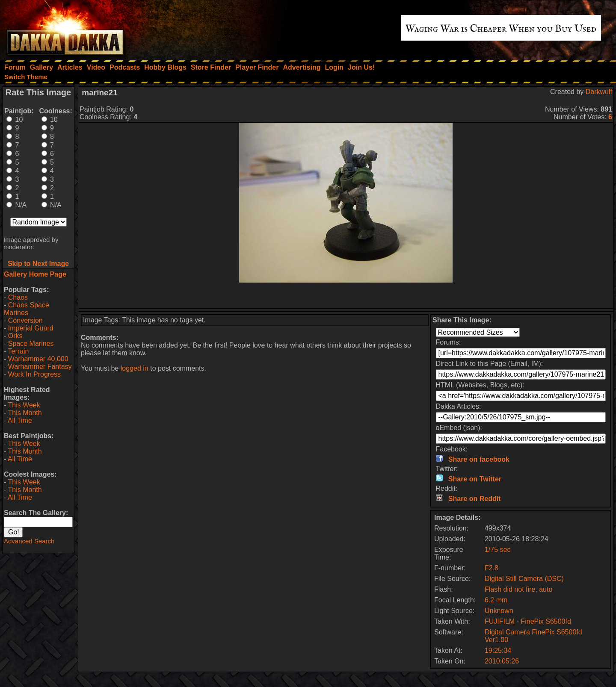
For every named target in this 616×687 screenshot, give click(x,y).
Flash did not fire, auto (518, 589)
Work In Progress (34, 374)
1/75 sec (498, 550)
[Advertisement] (346, 295)
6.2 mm (496, 600)
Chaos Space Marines (27, 309)
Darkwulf (599, 92)
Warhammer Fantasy (40, 367)
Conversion (25, 320)
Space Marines (31, 343)
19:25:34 (498, 650)
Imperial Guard (31, 328)
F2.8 (492, 568)
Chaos (18, 297)
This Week (24, 405)
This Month (25, 413)
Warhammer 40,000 (38, 359)
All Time (20, 420)
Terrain (18, 351)
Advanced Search (29, 541)
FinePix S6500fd (546, 621)
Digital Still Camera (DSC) (524, 579)
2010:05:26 (502, 661)
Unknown (499, 611)
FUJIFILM (500, 621)
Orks (15, 336)
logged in (135, 368)
